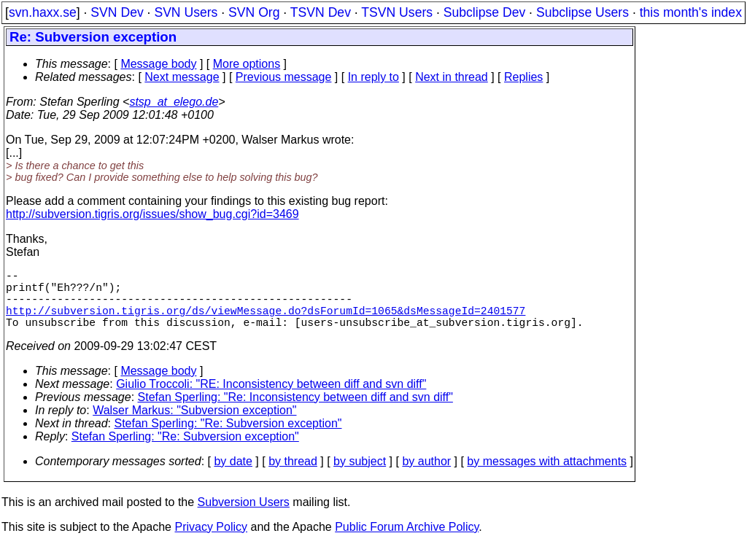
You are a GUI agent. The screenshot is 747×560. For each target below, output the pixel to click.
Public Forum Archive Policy (407, 541)
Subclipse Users (582, 12)
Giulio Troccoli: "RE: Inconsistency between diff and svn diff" (271, 398)
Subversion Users (244, 517)
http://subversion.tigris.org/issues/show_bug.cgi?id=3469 (152, 214)
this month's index (691, 12)
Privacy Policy (211, 541)
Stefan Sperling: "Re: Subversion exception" (228, 438)
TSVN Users (397, 12)
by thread (293, 476)
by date (233, 476)
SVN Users (186, 12)
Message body (158, 64)
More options (247, 64)
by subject (360, 476)
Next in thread (452, 77)
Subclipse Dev (484, 12)
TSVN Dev (321, 12)
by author (426, 476)
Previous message (284, 77)
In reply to (373, 77)
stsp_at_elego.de (174, 102)
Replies (523, 77)
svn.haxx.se (43, 12)
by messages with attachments (547, 476)
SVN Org (254, 12)
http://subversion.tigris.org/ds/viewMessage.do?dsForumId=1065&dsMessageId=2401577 (266, 322)
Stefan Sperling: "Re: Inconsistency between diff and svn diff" (295, 412)
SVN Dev (117, 12)
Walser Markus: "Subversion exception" (194, 425)
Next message (182, 77)
